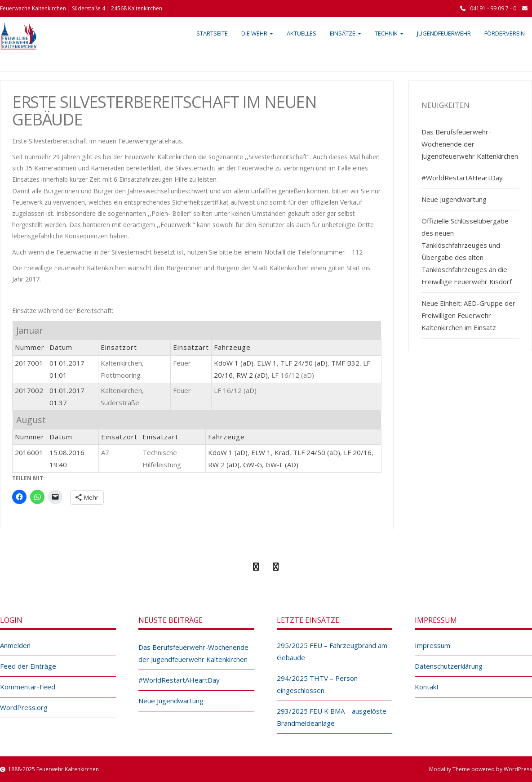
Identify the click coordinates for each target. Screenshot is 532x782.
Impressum (432, 645)
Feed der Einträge (28, 666)
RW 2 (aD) (252, 375)
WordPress (518, 769)
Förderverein (505, 33)
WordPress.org (24, 707)
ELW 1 (267, 363)
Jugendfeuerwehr (444, 33)
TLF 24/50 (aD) (304, 363)
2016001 (29, 452)
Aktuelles (301, 33)
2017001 (29, 363)
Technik (389, 33)
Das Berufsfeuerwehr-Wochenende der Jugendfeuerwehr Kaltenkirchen (470, 144)
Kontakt (427, 687)
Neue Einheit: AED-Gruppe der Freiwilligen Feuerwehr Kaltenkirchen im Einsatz (468, 315)
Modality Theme (450, 769)
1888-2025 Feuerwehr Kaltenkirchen (53, 769)
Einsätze (346, 33)
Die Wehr (257, 33)
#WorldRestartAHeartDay (462, 178)
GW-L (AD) (282, 465)
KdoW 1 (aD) (234, 363)
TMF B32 (345, 363)
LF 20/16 (358, 452)
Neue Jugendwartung (454, 199)
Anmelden (15, 645)
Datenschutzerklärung (449, 666)
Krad (282, 452)
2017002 (29, 390)
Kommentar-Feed (28, 687)
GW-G (253, 465)
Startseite (212, 33)
